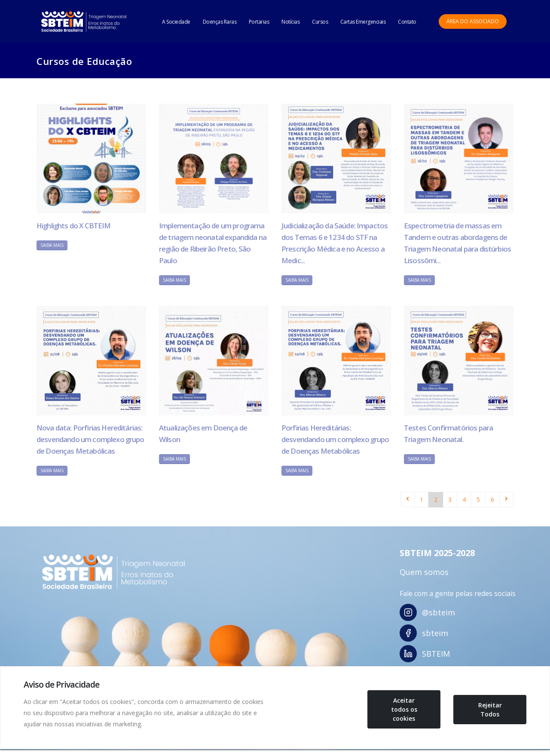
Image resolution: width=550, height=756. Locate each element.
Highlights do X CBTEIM (74, 226)
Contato (407, 22)
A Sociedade (176, 22)
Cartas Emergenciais (363, 22)
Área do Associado (473, 21)
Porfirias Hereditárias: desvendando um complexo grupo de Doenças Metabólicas (335, 439)
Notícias (290, 22)
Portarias (259, 22)
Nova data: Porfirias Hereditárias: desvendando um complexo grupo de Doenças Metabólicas (90, 439)
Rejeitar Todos (490, 710)
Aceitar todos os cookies (404, 709)
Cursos (320, 22)
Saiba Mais (52, 245)
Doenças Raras (220, 22)
